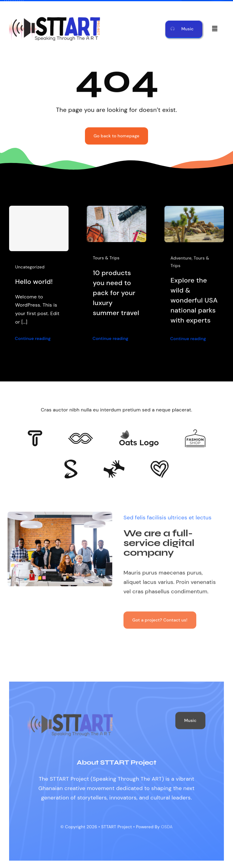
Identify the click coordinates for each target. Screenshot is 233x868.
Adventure (181, 260)
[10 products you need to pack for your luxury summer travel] (116, 211)
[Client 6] (35, 433)
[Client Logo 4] (195, 432)
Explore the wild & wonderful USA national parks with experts (194, 302)
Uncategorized (30, 267)
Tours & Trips (106, 258)
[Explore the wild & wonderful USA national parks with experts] (194, 213)
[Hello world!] (39, 228)
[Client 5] (81, 436)
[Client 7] (71, 462)
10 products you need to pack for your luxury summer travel (116, 293)
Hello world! (34, 282)
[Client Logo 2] (160, 463)
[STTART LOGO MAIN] (55, 18)
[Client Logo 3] (114, 463)
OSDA (167, 829)
